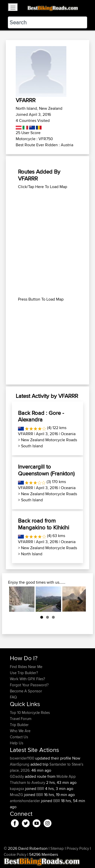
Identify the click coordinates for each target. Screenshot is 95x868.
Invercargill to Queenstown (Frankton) (46, 470)
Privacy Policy (78, 848)
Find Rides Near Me (26, 667)
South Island (32, 446)
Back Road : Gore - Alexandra (41, 416)
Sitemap (57, 848)
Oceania (68, 434)
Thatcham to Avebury (27, 782)
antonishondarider (25, 801)
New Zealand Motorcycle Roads (49, 440)
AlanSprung (20, 764)
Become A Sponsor (26, 691)
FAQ (13, 697)
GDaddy (17, 776)
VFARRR (26, 434)
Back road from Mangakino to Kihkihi (44, 524)
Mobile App (66, 776)
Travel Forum (21, 719)
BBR (41, 789)
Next (78, 599)
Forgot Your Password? (29, 685)
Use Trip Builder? (24, 673)
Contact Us (19, 737)
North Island (32, 554)
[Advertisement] (48, 215)
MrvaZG (17, 795)
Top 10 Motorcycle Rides (30, 713)
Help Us (17, 743)
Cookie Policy (15, 854)
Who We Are (20, 731)
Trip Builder (19, 725)
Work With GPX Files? (27, 679)
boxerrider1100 (23, 758)
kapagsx (17, 789)
